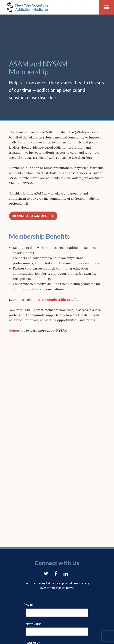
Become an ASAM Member (33, 216)
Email (30, 605)
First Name (33, 624)
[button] (107, 7)
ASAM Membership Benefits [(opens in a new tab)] (58, 300)
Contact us (17, 331)
